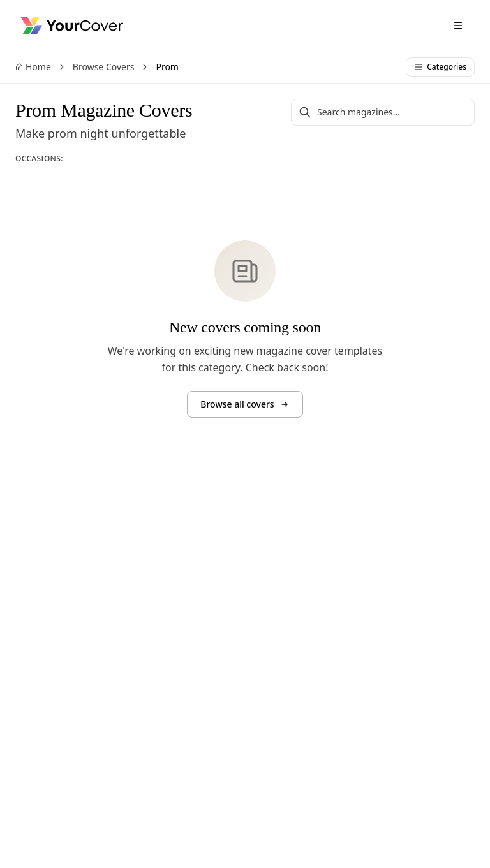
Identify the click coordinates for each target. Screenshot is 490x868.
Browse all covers (245, 404)
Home (33, 67)
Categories (440, 67)
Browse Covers (104, 67)
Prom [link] (167, 67)
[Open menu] (458, 26)
